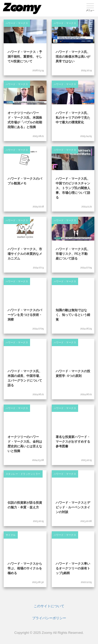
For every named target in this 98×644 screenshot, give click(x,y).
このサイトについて (49, 606)
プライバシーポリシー (49, 618)
